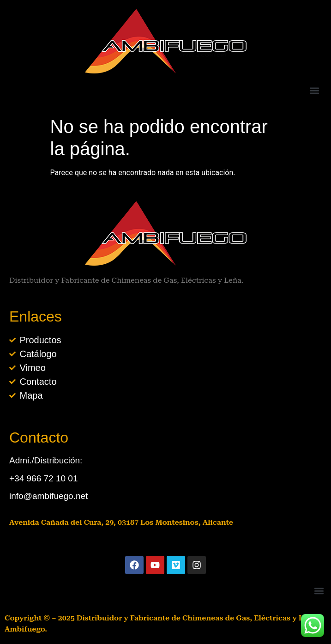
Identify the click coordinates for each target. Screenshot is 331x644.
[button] (314, 90)
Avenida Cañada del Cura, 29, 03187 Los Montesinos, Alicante (121, 522)
